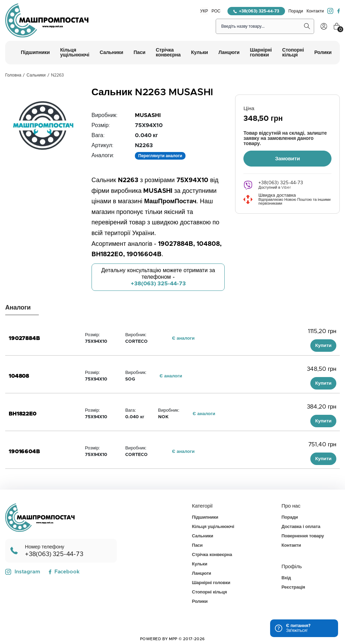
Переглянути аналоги (160, 156)
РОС (216, 11)
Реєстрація (293, 587)
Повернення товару (303, 536)
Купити (323, 346)
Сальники (36, 75)
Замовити (287, 158)
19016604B (24, 451)
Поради (296, 11)
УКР (204, 11)
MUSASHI (148, 115)
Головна (13, 75)
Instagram (23, 572)
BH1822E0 (23, 414)
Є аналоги (183, 338)
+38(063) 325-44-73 (256, 11)
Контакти (315, 11)
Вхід (286, 578)
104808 (19, 376)
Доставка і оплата (301, 527)
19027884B (24, 338)
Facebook (64, 572)
